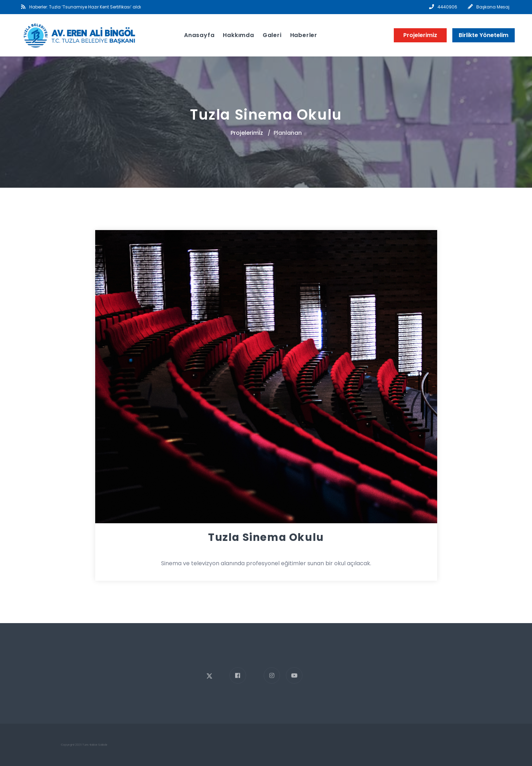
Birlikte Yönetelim (484, 35)
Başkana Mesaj (493, 7)
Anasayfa (199, 35)
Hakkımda (238, 35)
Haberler (304, 35)
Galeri (272, 35)
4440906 (447, 7)
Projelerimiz (420, 35)
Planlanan (288, 133)
